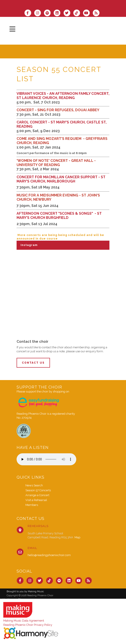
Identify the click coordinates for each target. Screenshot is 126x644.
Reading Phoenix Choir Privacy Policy (28, 625)
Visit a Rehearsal (36, 500)
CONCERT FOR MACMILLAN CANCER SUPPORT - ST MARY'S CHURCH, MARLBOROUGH (61, 179)
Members (32, 505)
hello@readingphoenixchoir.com (49, 555)
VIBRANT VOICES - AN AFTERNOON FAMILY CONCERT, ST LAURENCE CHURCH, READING (63, 96)
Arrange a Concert (37, 495)
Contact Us (33, 363)
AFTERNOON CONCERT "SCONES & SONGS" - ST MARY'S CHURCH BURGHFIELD (59, 216)
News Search (34, 485)
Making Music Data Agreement (24, 621)
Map (77, 537)
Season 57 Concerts (38, 490)
